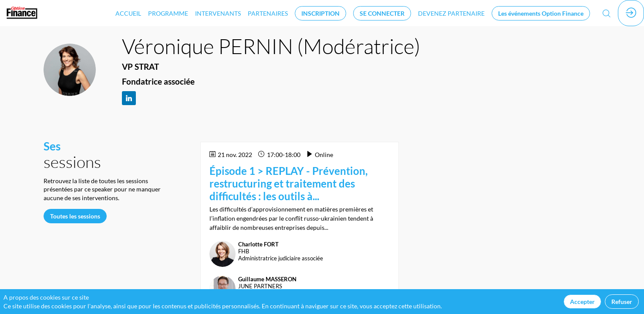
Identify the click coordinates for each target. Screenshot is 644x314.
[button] (320, 13)
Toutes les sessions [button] (75, 216)
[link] (128, 13)
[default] (451, 13)
